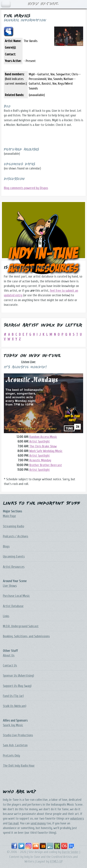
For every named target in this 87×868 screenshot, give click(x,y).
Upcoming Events (14, 556)
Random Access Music (43, 437)
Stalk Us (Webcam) (15, 706)
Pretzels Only (11, 756)
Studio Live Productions (18, 735)
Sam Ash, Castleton (15, 745)
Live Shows (10, 586)
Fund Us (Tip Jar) (13, 696)
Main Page (9, 516)
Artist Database (13, 606)
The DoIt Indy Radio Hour (19, 766)
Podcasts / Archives (16, 536)
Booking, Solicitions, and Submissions (26, 636)
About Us (9, 655)
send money (38, 823)
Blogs (6, 546)
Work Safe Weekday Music (46, 451)
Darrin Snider (70, 852)
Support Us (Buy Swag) (17, 686)
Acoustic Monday (40, 460)
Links (6, 616)
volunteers (77, 819)
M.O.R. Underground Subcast (21, 626)
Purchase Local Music (16, 596)
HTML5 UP (56, 862)
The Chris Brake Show (43, 446)
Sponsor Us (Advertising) (18, 676)
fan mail (14, 823)
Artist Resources (14, 567)
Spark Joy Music (13, 725)
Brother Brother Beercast (46, 465)
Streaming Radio (14, 526)
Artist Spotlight (40, 441)
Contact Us (10, 666)
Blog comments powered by (26, 188)
